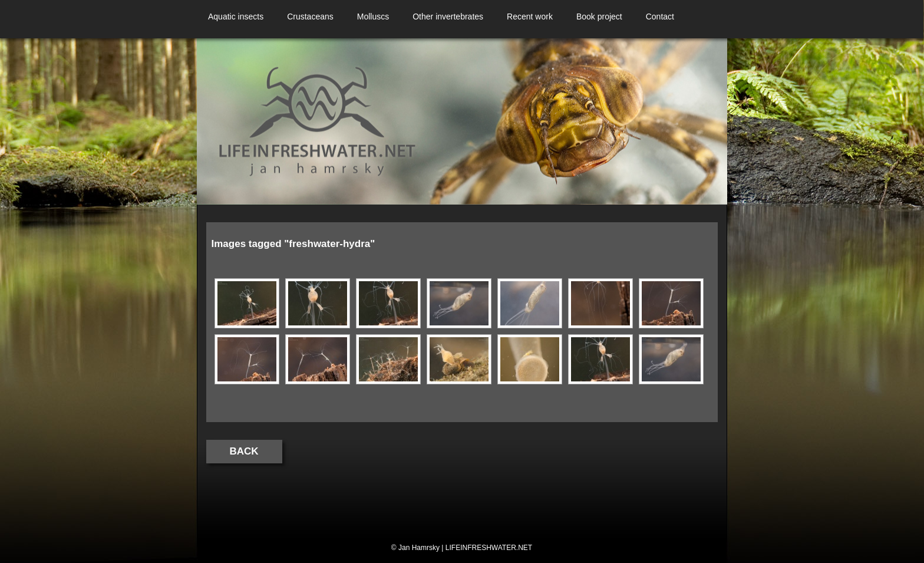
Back (244, 451)
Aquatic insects (236, 17)
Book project (599, 17)
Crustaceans (310, 17)
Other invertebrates (448, 17)
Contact (660, 17)
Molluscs (373, 17)
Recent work (530, 17)
